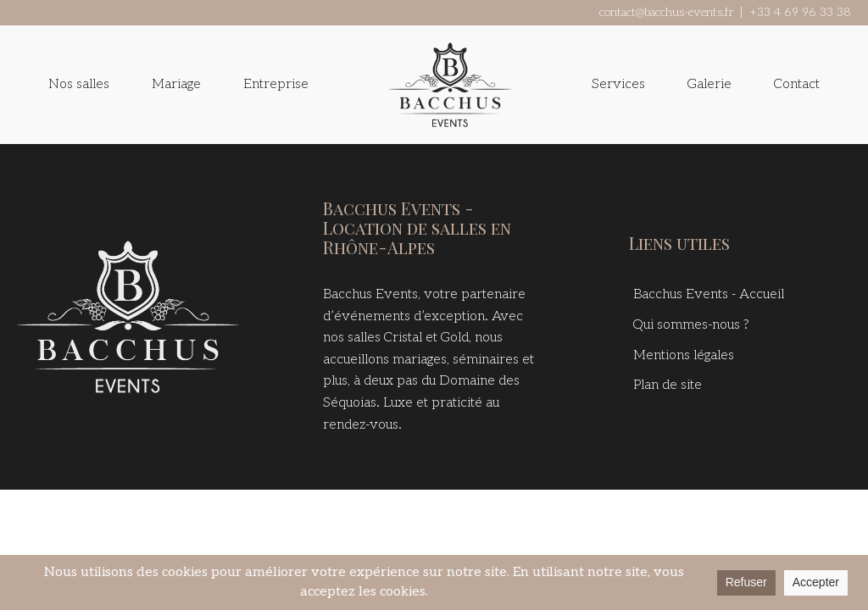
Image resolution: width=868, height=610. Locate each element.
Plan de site (668, 385)
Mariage (176, 84)
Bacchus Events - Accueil (709, 294)
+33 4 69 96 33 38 (800, 12)
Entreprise (276, 84)
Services (618, 84)
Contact (797, 84)
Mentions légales (684, 355)
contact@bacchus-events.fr (666, 12)
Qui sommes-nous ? (691, 325)
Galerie (709, 84)
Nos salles (79, 84)
